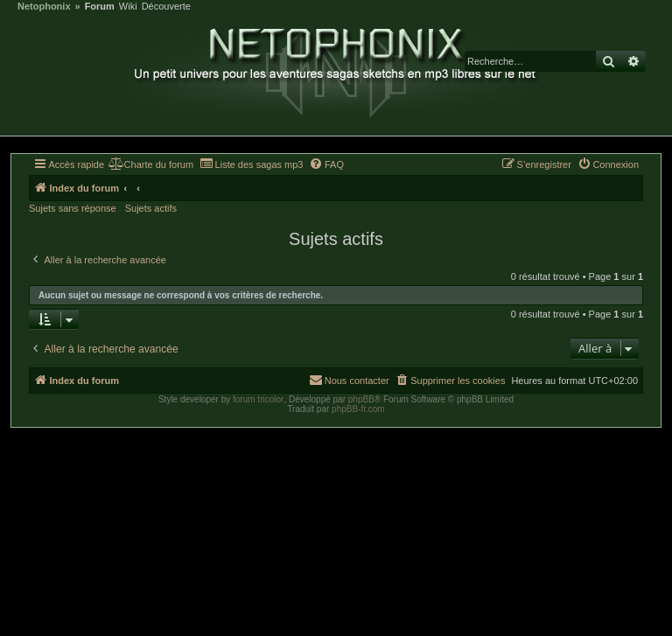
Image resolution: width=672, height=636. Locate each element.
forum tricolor (258, 399)
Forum (100, 7)
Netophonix (44, 7)
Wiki (128, 7)
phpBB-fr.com (358, 409)
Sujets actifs (151, 208)
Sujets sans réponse (73, 208)
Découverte (166, 7)
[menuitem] (151, 164)
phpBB (361, 399)
